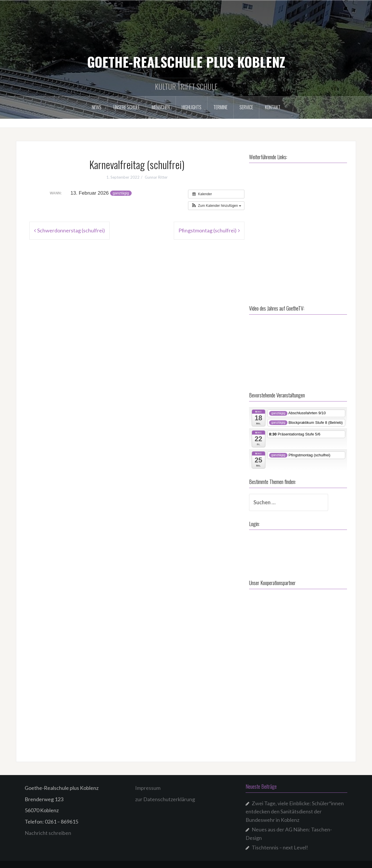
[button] (216, 206)
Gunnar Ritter (156, 177)
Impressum (148, 786)
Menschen (161, 107)
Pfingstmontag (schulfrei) (208, 230)
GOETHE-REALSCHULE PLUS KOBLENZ (186, 62)
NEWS (97, 107)
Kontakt (273, 107)
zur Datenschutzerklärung (165, 797)
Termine (220, 107)
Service (246, 107)
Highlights (192, 107)
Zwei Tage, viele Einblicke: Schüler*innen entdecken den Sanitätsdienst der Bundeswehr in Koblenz (295, 810)
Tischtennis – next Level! (280, 846)
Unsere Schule (127, 107)
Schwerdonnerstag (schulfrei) (71, 230)
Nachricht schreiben (48, 831)
